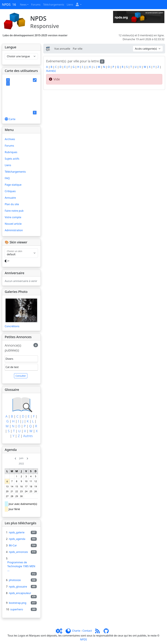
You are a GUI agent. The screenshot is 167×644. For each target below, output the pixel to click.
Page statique (13, 185)
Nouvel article (13, 224)
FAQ (7, 178)
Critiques (10, 191)
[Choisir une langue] (21, 56)
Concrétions (12, 326)
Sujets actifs (12, 159)
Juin (21, 458)
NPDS (83, 639)
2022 (21, 463)
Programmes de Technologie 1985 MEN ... (21, 566)
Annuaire (10, 198)
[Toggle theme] (21, 261)
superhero (17, 609)
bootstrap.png (18, 603)
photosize (15, 580)
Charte (76, 631)
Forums (36, 5)
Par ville (78, 49)
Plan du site (12, 204)
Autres (28, 436)
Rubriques (11, 152)
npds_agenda (17, 539)
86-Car (13, 545)
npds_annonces (18, 552)
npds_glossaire (18, 587)
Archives (10, 139)
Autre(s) (51, 71)
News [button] (23, 5)
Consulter (21, 376)
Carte (10, 119)
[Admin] (60, 631)
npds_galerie (17, 532)
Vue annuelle (62, 49)
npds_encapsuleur (20, 593)
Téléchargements (54, 5)
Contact (87, 631)
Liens (70, 5)
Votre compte (13, 217)
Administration (14, 230)
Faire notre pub (14, 211)
